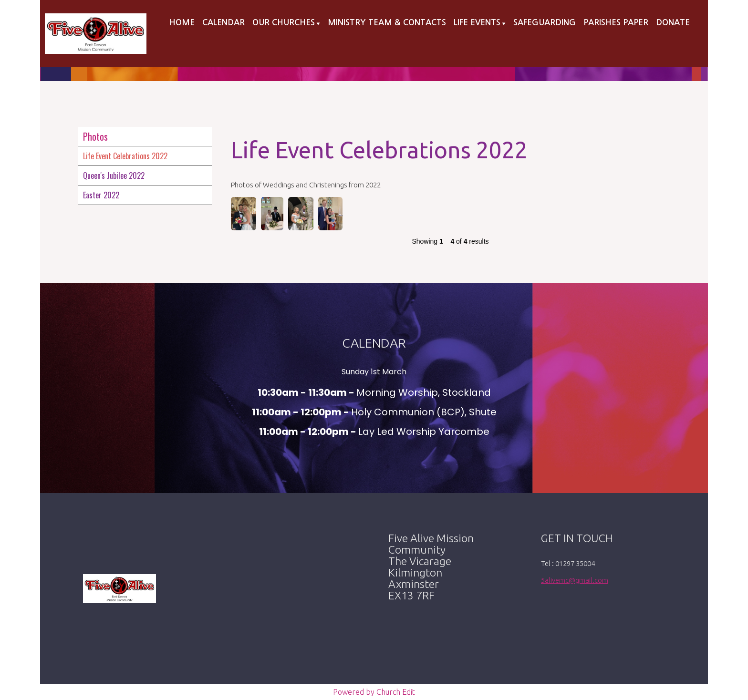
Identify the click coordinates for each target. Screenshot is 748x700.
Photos (95, 136)
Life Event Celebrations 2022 (125, 156)
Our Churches (284, 23)
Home (182, 23)
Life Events (477, 23)
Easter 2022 (101, 195)
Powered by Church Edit (374, 692)
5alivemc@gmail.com (575, 580)
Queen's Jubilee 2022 (114, 175)
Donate (673, 23)
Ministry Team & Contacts (387, 23)
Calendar (223, 23)
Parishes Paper (616, 23)
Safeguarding (545, 23)
